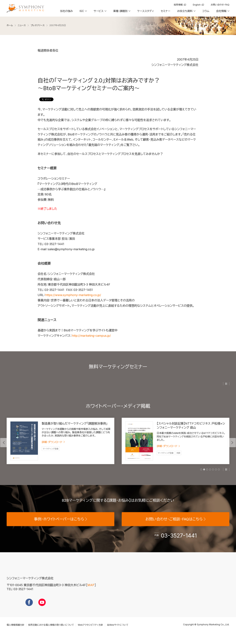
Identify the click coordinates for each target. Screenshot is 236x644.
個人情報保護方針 (15, 632)
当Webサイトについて (118, 632)
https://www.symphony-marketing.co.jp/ (73, 295)
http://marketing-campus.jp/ (91, 336)
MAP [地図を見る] (91, 592)
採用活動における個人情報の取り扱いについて (51, 632)
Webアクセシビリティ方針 (90, 632)
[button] (83, 12)
